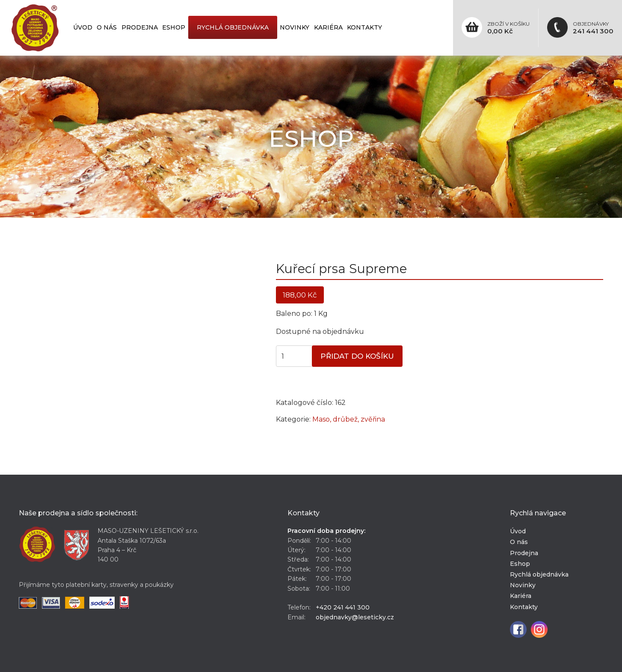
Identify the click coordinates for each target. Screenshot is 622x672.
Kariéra (328, 27)
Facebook (518, 629)
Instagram (539, 629)
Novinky (295, 27)
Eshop (174, 27)
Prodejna (140, 27)
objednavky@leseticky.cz (355, 617)
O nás (107, 27)
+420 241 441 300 (343, 607)
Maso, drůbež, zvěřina (349, 419)
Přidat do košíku (357, 356)
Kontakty (364, 27)
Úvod (83, 27)
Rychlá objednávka (233, 27)
